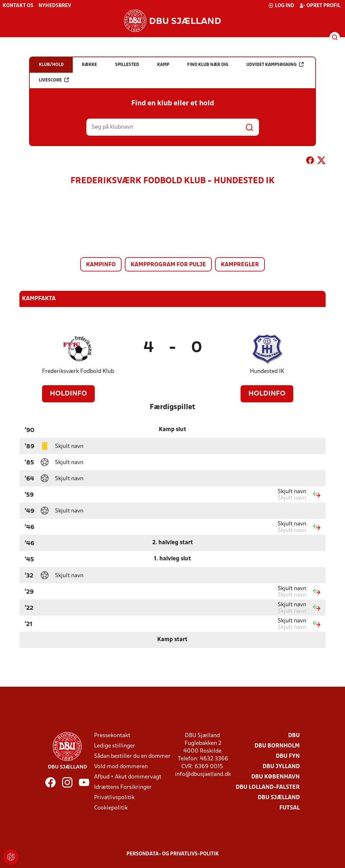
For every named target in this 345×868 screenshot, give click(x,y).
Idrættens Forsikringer (123, 787)
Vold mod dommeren (121, 767)
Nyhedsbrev (55, 6)
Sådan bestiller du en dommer (132, 756)
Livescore (54, 80)
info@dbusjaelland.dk (203, 774)
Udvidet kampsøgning (275, 64)
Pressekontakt (112, 736)
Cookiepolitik (111, 808)
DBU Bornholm (277, 746)
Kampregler (240, 265)
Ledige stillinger (115, 746)
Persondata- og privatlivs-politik (173, 854)
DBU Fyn (288, 756)
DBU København (275, 777)
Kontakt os (18, 6)
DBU (294, 736)
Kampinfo (101, 265)
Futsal (290, 808)
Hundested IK (267, 371)
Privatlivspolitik (114, 798)
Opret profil (320, 5)
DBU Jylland (281, 767)
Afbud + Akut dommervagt (128, 777)
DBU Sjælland (279, 798)
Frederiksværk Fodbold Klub (78, 371)
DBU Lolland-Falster (268, 787)
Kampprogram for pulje (168, 265)
